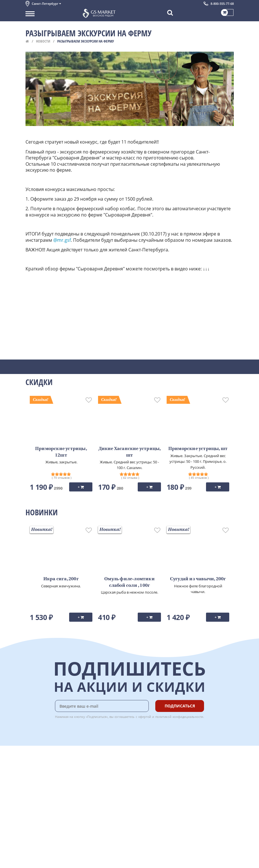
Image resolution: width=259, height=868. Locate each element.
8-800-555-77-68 (222, 4)
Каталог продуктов (42, 761)
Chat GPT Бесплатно (149, 765)
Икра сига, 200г (61, 579)
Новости (43, 41)
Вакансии (34, 860)
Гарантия (95, 780)
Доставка (95, 761)
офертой (145, 717)
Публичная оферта (42, 818)
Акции (31, 793)
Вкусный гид (98, 793)
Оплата (93, 767)
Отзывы (32, 824)
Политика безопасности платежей (56, 811)
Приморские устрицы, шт (198, 449)
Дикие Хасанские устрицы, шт (130, 452)
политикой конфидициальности (179, 717)
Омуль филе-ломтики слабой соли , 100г (129, 582)
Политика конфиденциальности (54, 805)
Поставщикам (38, 847)
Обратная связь (39, 780)
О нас (30, 767)
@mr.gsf (62, 240)
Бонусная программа (106, 774)
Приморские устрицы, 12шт (61, 452)
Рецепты (95, 786)
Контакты (34, 774)
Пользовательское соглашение (53, 799)
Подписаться (180, 706)
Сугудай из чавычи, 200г (198, 579)
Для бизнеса (36, 854)
